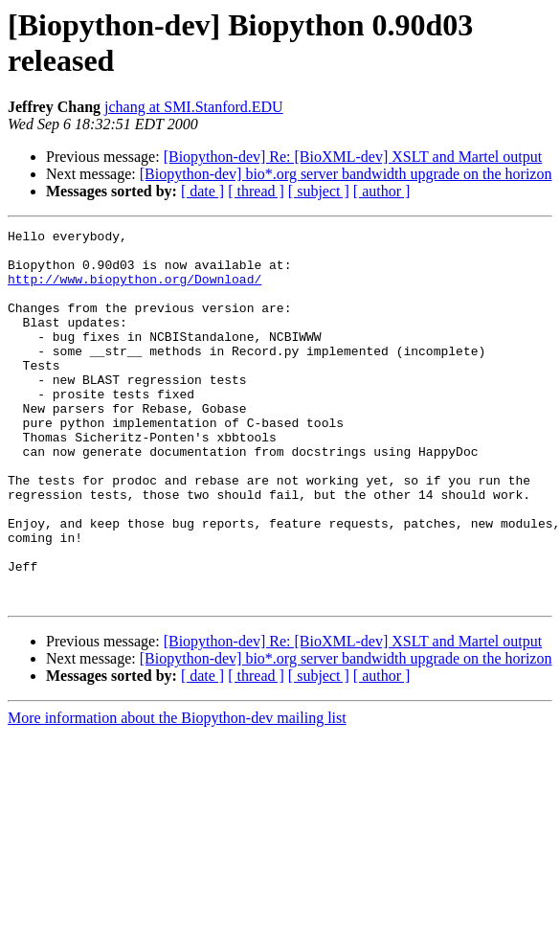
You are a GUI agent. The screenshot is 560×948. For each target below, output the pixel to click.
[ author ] (382, 191)
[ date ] (202, 191)
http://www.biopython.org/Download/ (134, 290)
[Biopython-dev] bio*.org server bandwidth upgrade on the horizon (346, 174)
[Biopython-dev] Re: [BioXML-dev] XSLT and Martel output (353, 157)
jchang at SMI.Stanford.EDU (194, 107)
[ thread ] (256, 191)
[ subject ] (319, 191)
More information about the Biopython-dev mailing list (177, 792)
